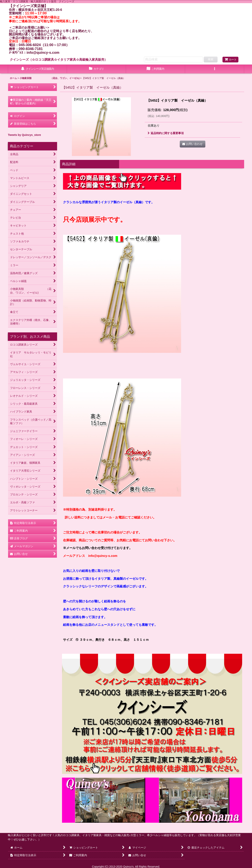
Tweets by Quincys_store (24, 135)
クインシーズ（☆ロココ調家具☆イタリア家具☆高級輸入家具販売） (59, 59)
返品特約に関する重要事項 (166, 133)
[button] (215, 69)
